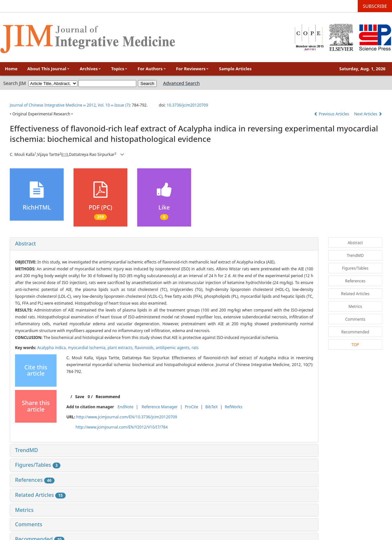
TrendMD (26, 450)
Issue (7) (122, 105)
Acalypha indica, (53, 348)
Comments (29, 524)
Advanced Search (181, 83)
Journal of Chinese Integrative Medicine (46, 105)
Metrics (24, 510)
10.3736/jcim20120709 (187, 105)
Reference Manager (160, 407)
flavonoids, (145, 348)
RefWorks (234, 407)
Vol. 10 (104, 105)
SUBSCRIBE (375, 6)
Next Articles (368, 114)
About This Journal (49, 69)
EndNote (126, 407)
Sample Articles (235, 69)
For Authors (152, 69)
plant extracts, (121, 348)
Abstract (25, 244)
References (35, 480)
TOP (355, 345)
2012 (91, 105)
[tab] (164, 244)
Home (11, 69)
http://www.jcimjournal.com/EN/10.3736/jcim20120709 (127, 417)
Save (80, 397)
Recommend (108, 397)
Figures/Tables (38, 465)
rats (195, 348)
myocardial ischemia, (88, 348)
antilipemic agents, (174, 348)
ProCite (192, 407)
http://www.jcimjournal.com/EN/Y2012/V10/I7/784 (122, 427)
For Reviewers (193, 69)
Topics (119, 69)
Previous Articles (332, 114)
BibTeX (211, 407)
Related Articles (40, 495)
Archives (90, 69)
